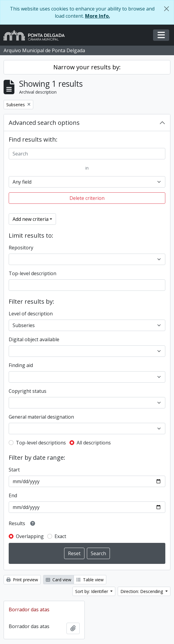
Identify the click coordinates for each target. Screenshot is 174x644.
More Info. (97, 16)
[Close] (167, 9)
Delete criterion (87, 198)
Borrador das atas (29, 609)
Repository (21, 248)
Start (14, 470)
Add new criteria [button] (31, 219)
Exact (60, 536)
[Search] (87, 154)
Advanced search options (44, 123)
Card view (59, 580)
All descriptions (94, 443)
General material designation (41, 417)
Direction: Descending (142, 591)
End (13, 495)
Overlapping (30, 536)
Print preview (22, 580)
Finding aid (21, 365)
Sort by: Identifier (92, 591)
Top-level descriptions (41, 443)
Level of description (31, 314)
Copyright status (28, 391)
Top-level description (32, 273)
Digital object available (34, 339)
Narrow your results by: (87, 67)
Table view (90, 580)
